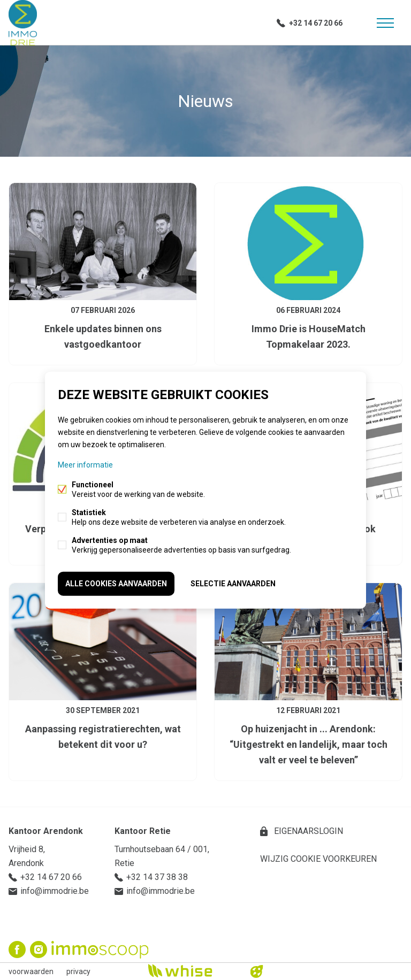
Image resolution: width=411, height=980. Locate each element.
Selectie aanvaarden (233, 584)
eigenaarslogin (307, 831)
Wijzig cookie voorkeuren (318, 859)
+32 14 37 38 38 (157, 877)
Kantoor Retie (143, 831)
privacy (78, 971)
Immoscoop (100, 950)
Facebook (17, 950)
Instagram (39, 950)
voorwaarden (31, 971)
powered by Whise (193, 971)
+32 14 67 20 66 (316, 23)
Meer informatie (85, 465)
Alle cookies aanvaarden (116, 584)
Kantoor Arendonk (46, 831)
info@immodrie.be (55, 891)
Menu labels (385, 23)
